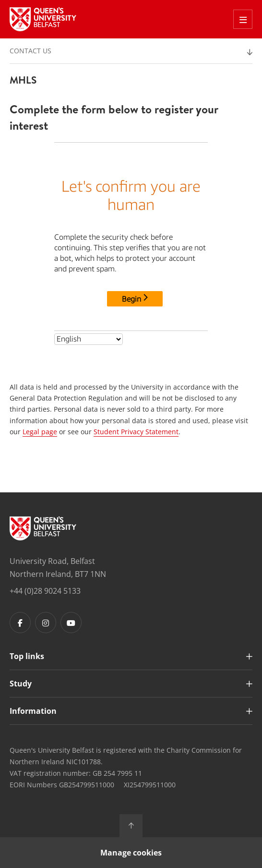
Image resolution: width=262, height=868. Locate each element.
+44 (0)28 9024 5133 (45, 591)
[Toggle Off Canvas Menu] (243, 19)
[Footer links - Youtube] (71, 623)
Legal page (40, 432)
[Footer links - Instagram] (46, 623)
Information (33, 711)
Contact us (30, 51)
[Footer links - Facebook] (20, 623)
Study (21, 684)
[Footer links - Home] (43, 528)
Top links (27, 656)
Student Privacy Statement (136, 432)
